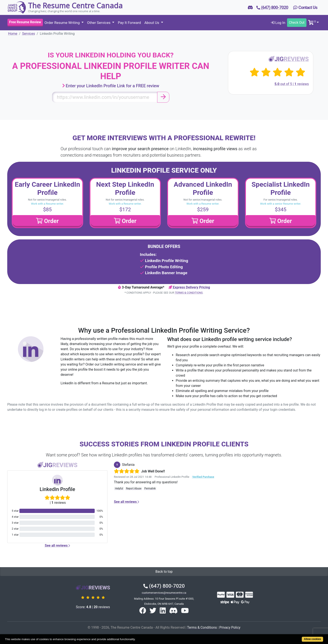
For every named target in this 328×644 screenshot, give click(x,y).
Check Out (297, 23)
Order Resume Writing (63, 23)
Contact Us (305, 7)
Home (13, 34)
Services (29, 34)
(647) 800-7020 (164, 586)
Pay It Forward (129, 23)
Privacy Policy (230, 627)
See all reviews (57, 546)
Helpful (119, 488)
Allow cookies (312, 639)
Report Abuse (134, 488)
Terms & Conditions (189, 293)
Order (47, 221)
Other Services (99, 23)
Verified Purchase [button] (203, 477)
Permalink (150, 488)
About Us (152, 23)
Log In (278, 23)
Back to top (164, 572)
